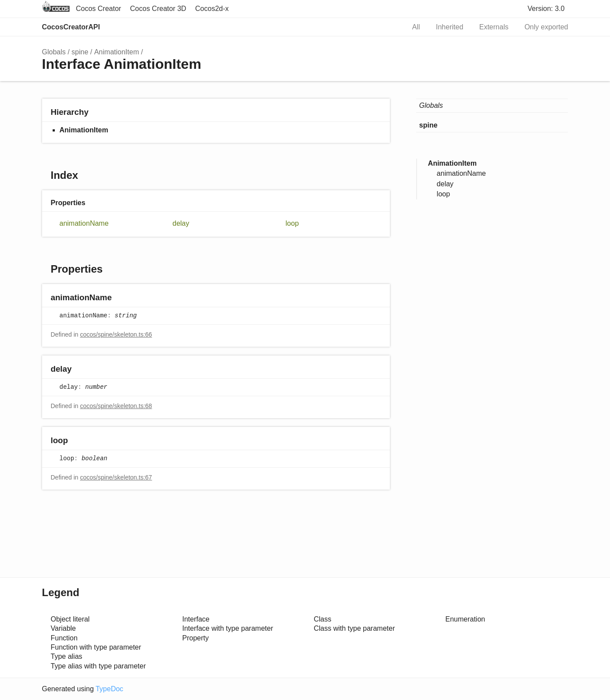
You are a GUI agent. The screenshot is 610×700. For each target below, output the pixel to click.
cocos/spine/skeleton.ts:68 (116, 406)
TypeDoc (109, 689)
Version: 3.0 (546, 9)
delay (181, 223)
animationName (84, 223)
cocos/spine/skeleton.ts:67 (116, 477)
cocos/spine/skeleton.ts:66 (116, 334)
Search (389, 27)
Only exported (546, 27)
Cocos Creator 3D (158, 9)
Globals (54, 52)
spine (80, 52)
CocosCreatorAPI (71, 27)
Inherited (449, 27)
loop (292, 223)
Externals (494, 27)
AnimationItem (117, 52)
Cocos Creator (98, 9)
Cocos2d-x (212, 9)
